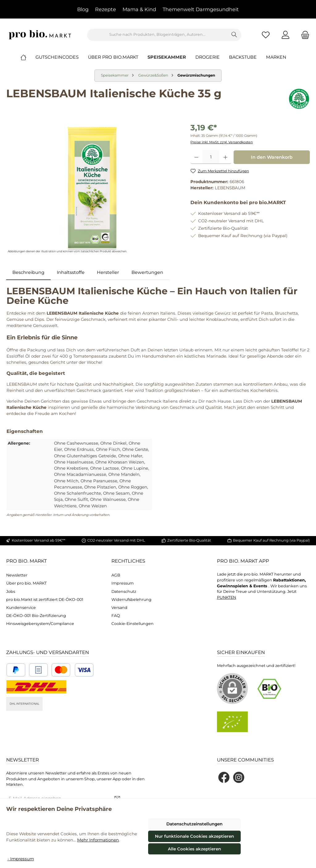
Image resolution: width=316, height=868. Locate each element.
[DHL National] (36, 687)
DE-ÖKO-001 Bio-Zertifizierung (36, 616)
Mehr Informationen (98, 840)
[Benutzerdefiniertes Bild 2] (38, 670)
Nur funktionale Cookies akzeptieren (194, 836)
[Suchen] (234, 35)
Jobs (11, 591)
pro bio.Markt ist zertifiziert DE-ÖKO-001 (45, 600)
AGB (116, 575)
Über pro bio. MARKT (26, 583)
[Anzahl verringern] (196, 157)
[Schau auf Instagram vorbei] (239, 777)
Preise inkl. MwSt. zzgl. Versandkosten (222, 142)
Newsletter (17, 575)
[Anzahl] (211, 157)
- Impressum (21, 859)
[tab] (28, 273)
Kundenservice (21, 608)
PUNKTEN (227, 597)
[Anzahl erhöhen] (225, 157)
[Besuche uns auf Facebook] (224, 777)
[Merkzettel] (266, 35)
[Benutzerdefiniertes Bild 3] (73, 670)
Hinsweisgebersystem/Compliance (40, 624)
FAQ (116, 616)
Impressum (123, 583)
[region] (92, 188)
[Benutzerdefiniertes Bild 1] (16, 670)
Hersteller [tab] (108, 272)
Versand (119, 608)
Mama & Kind (139, 9)
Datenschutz (124, 591)
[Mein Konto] (285, 35)
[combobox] (157, 35)
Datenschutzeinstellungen (194, 824)
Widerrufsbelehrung (131, 600)
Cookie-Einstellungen (133, 624)
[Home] (28, 57)
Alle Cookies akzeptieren (194, 849)
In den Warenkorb (272, 157)
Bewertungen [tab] (147, 272)
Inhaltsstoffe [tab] (71, 272)
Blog (83, 9)
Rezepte (106, 9)
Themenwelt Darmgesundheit (201, 9)
